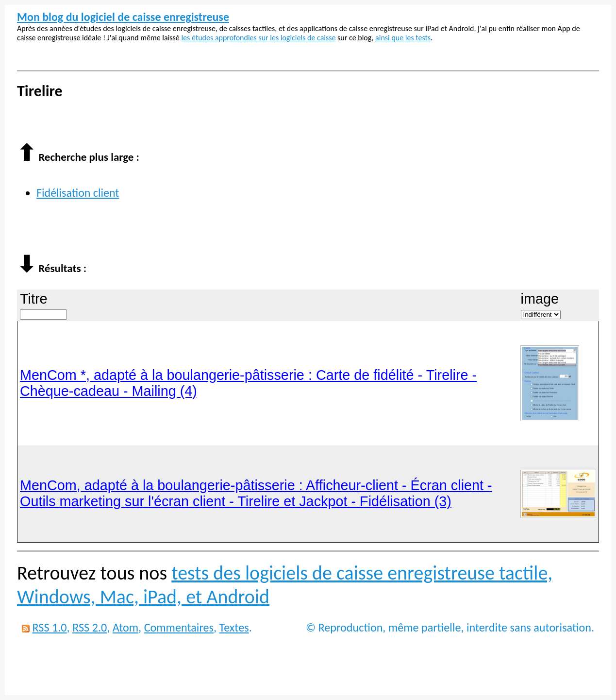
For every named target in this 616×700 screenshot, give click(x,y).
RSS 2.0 (90, 627)
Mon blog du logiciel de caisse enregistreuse (123, 17)
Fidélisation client (78, 193)
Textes (234, 627)
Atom (125, 627)
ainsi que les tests (403, 38)
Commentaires (179, 627)
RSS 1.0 (49, 627)
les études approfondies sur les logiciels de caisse (258, 38)
